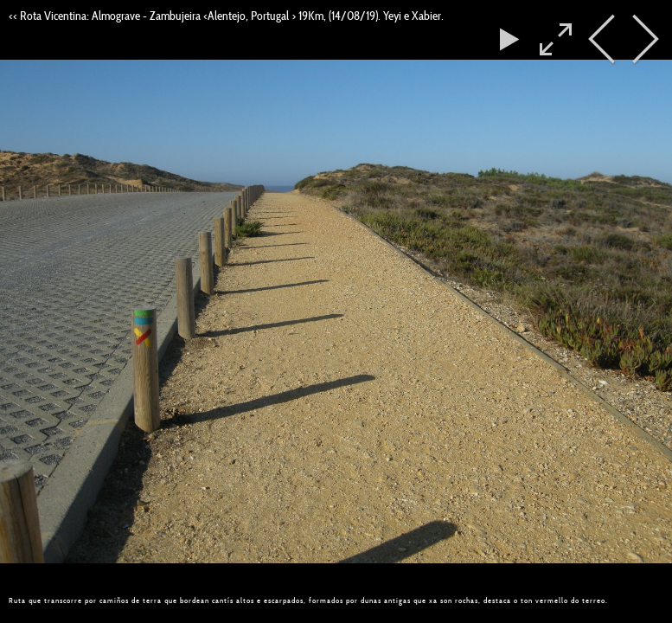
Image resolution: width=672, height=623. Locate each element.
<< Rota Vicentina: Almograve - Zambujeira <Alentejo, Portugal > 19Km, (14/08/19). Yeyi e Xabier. (226, 16)
